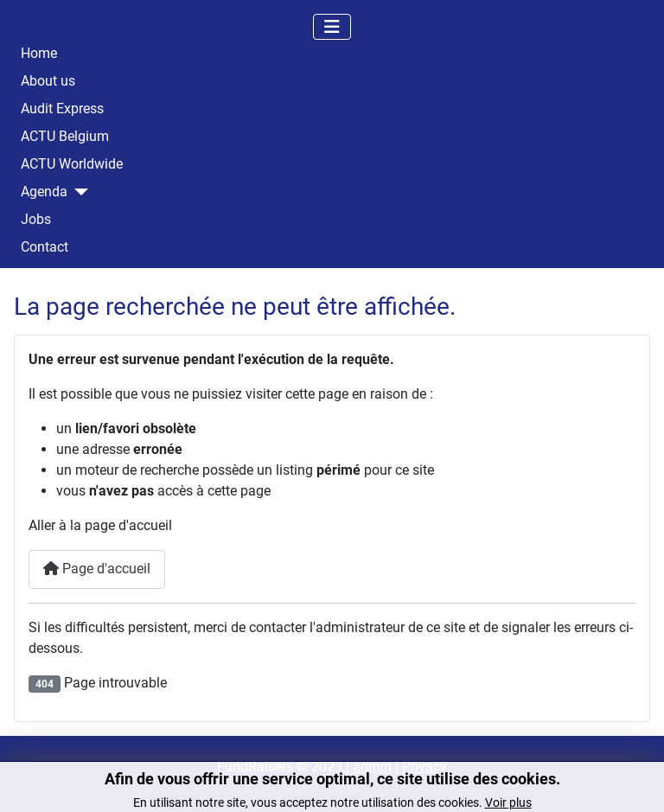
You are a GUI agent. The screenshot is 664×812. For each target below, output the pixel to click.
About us (48, 81)
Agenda (44, 192)
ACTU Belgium (65, 137)
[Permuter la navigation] (332, 27)
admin (372, 767)
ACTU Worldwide (72, 164)
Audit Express (62, 109)
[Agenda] (78, 192)
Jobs (36, 220)
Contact (45, 247)
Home (39, 54)
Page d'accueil (97, 569)
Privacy (425, 767)
